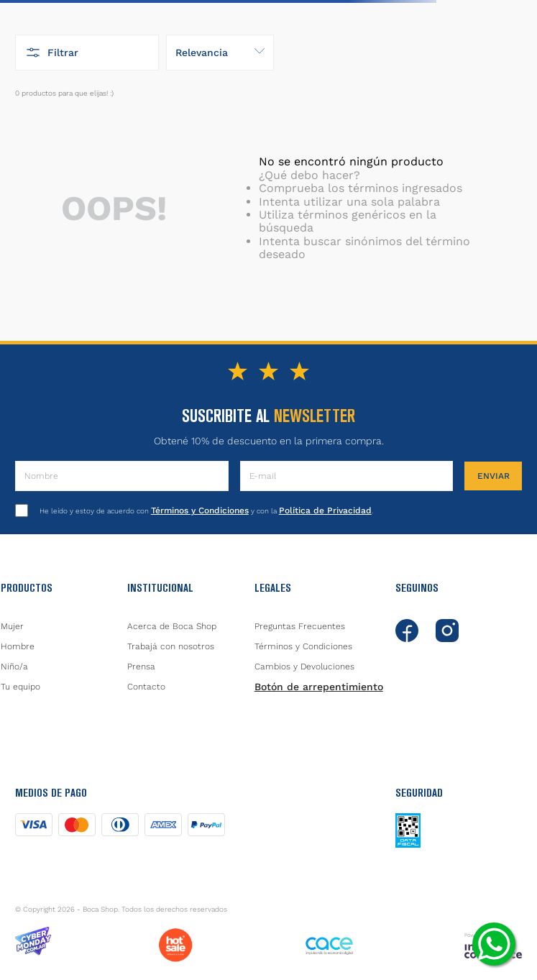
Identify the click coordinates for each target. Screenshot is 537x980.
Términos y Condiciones (200, 510)
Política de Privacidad (325, 510)
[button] (87, 52)
